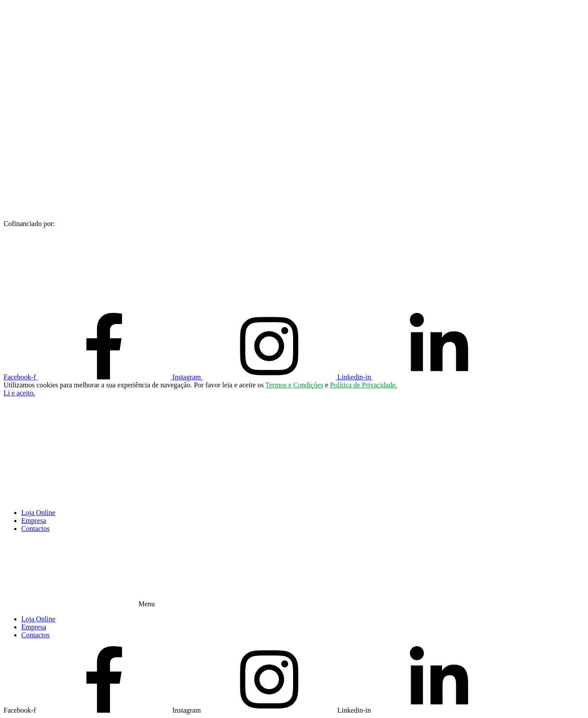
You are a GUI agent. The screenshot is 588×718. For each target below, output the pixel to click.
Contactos (35, 529)
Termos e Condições (294, 385)
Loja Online (38, 513)
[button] (20, 393)
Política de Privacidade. (364, 385)
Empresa (34, 521)
